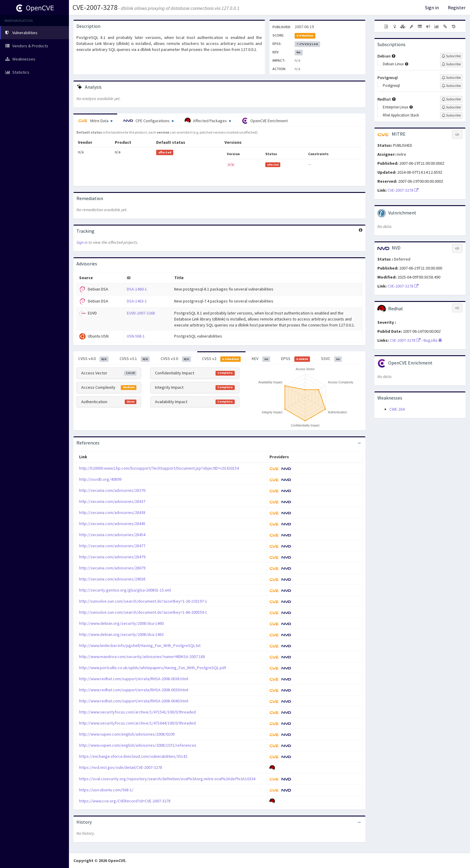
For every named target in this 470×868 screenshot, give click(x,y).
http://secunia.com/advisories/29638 (112, 579)
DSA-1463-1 (137, 301)
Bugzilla (433, 340)
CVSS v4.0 (93, 359)
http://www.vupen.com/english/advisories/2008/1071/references (138, 745)
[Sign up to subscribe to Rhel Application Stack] (451, 115)
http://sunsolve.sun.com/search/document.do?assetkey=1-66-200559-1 (143, 612)
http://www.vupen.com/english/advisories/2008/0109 (127, 734)
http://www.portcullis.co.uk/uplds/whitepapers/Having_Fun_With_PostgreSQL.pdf (153, 668)
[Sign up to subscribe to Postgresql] (451, 78)
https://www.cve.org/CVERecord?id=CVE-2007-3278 (125, 801)
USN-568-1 (136, 336)
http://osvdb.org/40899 (100, 479)
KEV (261, 359)
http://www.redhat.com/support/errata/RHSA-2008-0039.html (134, 690)
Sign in (432, 7)
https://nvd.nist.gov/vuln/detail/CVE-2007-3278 (121, 767)
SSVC (332, 359)
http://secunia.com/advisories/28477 (112, 546)
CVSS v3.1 (135, 359)
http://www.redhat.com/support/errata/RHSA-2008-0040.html (134, 701)
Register (457, 7)
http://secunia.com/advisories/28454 (112, 535)
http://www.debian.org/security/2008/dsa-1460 (121, 623)
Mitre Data (95, 121)
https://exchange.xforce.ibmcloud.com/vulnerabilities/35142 (133, 756)
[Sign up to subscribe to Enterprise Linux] (451, 107)
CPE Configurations (149, 121)
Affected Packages (208, 121)
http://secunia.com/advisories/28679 (112, 568)
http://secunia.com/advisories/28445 (112, 524)
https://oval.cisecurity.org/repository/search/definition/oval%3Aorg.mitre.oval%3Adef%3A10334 (167, 779)
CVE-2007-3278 (95, 7)
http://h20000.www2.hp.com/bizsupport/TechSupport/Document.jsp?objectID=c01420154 (159, 468)
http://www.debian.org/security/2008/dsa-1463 (121, 634)
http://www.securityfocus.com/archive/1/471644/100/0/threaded (137, 723)
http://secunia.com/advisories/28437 (112, 501)
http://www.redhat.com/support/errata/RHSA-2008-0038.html (134, 679)
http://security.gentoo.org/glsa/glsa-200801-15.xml (125, 590)
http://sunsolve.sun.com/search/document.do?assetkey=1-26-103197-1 (143, 601)
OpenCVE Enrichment (265, 121)
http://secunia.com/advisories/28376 (112, 490)
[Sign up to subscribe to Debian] (451, 56)
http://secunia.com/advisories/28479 (112, 557)
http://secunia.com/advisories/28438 (112, 512)
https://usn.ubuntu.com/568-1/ (106, 790)
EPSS (296, 359)
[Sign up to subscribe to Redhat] (451, 99)
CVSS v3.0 (176, 359)
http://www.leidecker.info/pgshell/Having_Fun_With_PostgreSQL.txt (140, 645)
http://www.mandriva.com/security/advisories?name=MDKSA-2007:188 (142, 657)
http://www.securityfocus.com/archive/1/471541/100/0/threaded (137, 712)
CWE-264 (397, 409)
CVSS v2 (222, 359)
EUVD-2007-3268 (141, 313)
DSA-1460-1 (137, 289)
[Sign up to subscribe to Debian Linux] (451, 64)
